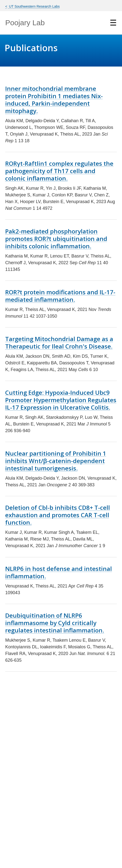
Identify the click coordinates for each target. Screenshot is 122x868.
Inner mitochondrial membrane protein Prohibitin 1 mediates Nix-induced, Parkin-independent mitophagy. (54, 100)
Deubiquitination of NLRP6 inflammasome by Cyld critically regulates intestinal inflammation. (55, 623)
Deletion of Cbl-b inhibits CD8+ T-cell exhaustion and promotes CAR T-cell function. (58, 515)
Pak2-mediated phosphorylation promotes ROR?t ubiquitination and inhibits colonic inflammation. (56, 239)
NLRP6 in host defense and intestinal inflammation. (59, 572)
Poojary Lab (25, 23)
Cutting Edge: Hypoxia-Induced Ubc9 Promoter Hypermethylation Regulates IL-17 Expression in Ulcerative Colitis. (61, 400)
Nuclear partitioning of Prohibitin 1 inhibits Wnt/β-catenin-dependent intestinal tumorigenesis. (56, 461)
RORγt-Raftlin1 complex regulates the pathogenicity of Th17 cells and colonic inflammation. (59, 171)
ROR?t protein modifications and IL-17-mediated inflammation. (60, 296)
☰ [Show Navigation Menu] (113, 23)
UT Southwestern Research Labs (34, 6)
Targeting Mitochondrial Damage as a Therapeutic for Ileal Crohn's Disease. (59, 342)
